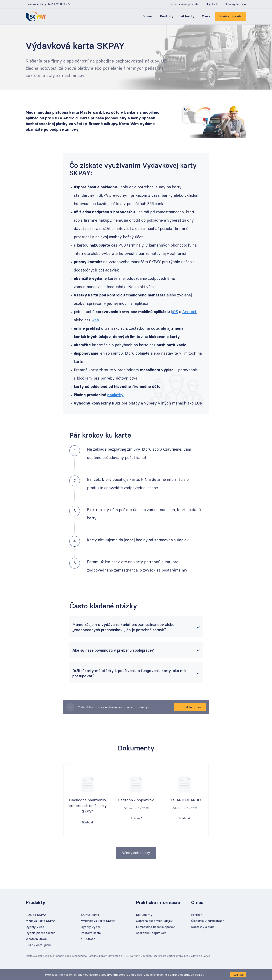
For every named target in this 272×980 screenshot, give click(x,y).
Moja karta (212, 4)
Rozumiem (238, 975)
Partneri (197, 915)
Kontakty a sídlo (203, 927)
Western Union (36, 939)
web (95, 320)
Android (189, 312)
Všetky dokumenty (136, 853)
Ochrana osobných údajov (154, 921)
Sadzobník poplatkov (151, 933)
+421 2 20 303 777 (59, 4)
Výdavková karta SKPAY (98, 921)
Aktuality (188, 16)
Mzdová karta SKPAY (41, 921)
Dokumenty (144, 915)
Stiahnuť (88, 822)
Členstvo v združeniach (208, 921)
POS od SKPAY (36, 915)
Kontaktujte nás (231, 16)
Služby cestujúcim (39, 945)
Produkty (167, 16)
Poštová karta (91, 933)
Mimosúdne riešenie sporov (155, 927)
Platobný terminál (235, 4)
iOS (175, 312)
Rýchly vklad (35, 927)
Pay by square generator (184, 4)
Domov (148, 16)
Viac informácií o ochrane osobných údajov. (174, 975)
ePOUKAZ (88, 939)
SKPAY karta (90, 915)
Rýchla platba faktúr (40, 933)
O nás (206, 16)
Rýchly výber (91, 927)
